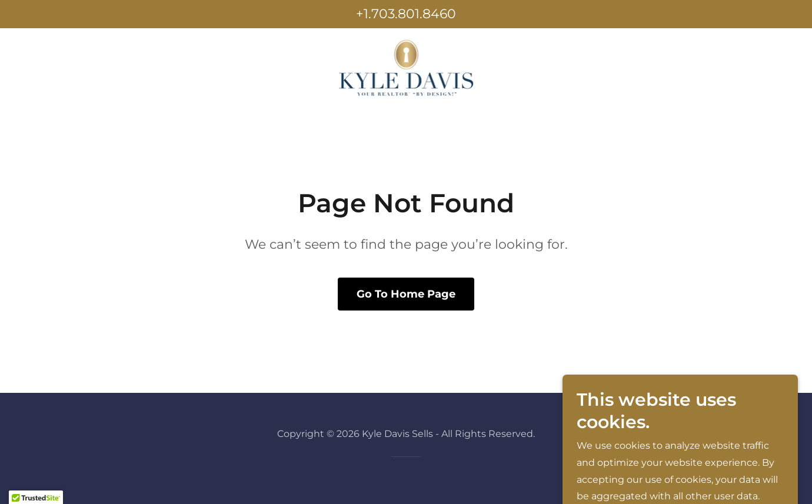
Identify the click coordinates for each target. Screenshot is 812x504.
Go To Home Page (406, 294)
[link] (406, 67)
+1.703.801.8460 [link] (406, 14)
